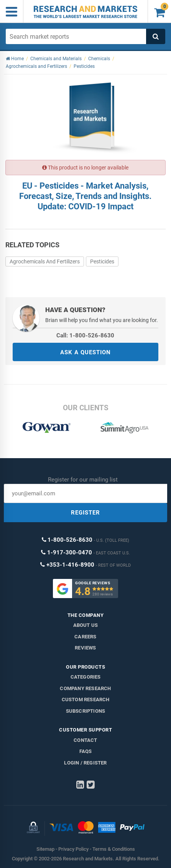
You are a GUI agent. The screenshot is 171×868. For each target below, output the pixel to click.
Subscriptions (86, 711)
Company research (85, 688)
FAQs (86, 751)
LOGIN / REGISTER (85, 763)
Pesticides (102, 261)
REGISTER (85, 513)
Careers (85, 637)
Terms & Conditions (114, 849)
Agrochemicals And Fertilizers (45, 261)
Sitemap (45, 849)
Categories (86, 677)
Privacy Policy (73, 849)
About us (86, 625)
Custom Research (86, 699)
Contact (85, 740)
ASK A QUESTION (85, 352)
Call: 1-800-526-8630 (85, 335)
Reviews (85, 648)
